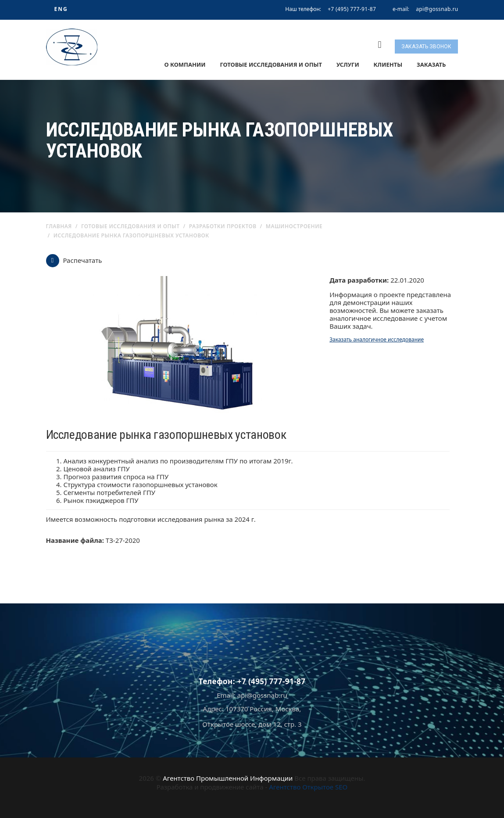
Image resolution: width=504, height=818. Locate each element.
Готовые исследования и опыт (271, 65)
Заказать (431, 65)
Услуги (348, 65)
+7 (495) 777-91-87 (352, 9)
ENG (61, 9)
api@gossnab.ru (437, 9)
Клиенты (388, 65)
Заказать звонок (426, 47)
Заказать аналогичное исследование (377, 339)
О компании (185, 65)
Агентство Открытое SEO (308, 787)
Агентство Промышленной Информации (228, 778)
